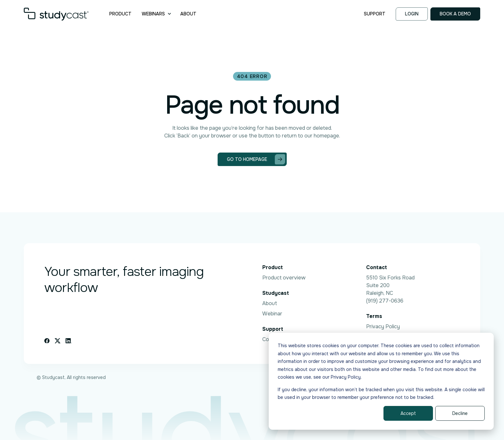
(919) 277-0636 (385, 301)
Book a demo (455, 14)
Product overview (284, 278)
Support (375, 14)
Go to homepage (256, 159)
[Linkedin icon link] (69, 341)
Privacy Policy (383, 326)
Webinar (272, 314)
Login (412, 14)
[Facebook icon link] (47, 341)
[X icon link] (58, 341)
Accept (408, 413)
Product (120, 14)
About (188, 14)
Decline (460, 413)
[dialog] (381, 381)
